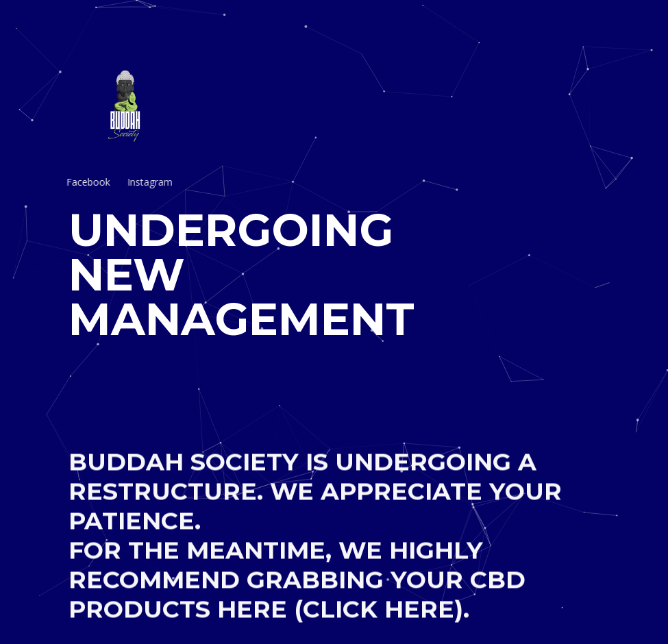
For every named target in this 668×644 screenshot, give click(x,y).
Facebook (76, 182)
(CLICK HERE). (382, 617)
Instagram (133, 182)
